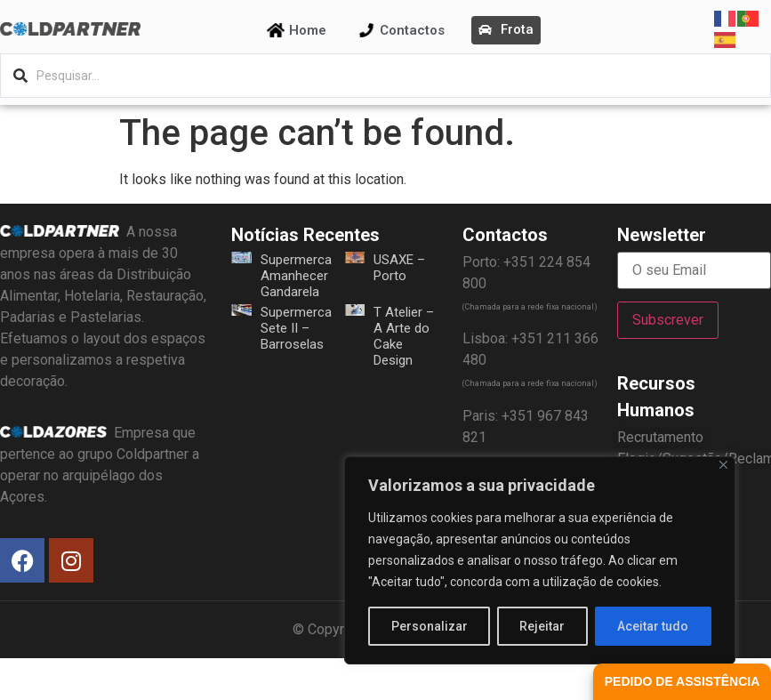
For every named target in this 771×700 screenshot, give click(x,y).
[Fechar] (723, 465)
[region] (540, 560)
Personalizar (430, 626)
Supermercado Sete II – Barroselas (304, 328)
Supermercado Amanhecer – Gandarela (304, 276)
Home (308, 30)
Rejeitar (543, 626)
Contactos (412, 30)
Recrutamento (660, 437)
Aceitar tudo (654, 626)
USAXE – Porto (399, 268)
